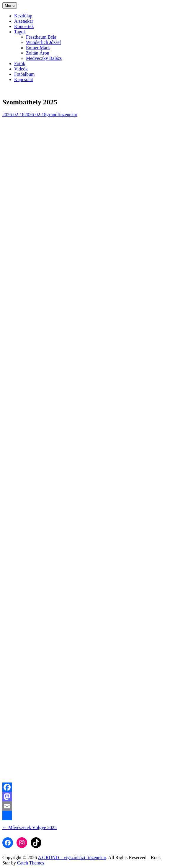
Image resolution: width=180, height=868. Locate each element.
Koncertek (24, 26)
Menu (10, 5)
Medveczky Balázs (44, 58)
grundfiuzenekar (62, 115)
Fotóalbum (24, 74)
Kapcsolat (24, 79)
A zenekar (24, 21)
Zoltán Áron (38, 53)
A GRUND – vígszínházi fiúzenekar (72, 858)
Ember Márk (38, 48)
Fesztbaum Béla (41, 37)
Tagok (20, 32)
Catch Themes (31, 863)
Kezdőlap (23, 16)
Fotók (20, 64)
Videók (21, 69)
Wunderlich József (44, 42)
